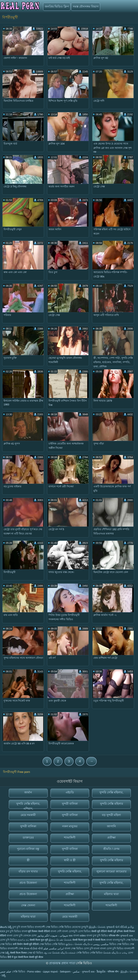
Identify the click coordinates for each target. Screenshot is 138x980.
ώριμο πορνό (50, 972)
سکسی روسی (101, 944)
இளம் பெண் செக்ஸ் (60, 940)
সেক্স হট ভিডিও (35, 953)
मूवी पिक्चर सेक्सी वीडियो (39, 931)
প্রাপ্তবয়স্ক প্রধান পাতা (63, 963)
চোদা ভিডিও (85, 931)
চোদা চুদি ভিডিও (8, 940)
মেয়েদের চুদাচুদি (80, 927)
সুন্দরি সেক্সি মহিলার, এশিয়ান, (28, 805)
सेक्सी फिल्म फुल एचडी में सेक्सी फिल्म (89, 940)
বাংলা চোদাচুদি (70, 931)
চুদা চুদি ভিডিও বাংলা (17, 931)
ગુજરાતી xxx (126, 936)
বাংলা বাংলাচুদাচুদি (116, 940)
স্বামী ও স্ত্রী (70, 860)
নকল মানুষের (70, 826)
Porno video (34, 972)
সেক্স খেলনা (28, 905)
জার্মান (28, 792)
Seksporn (65, 972)
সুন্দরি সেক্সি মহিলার (111, 804)
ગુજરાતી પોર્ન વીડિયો (117, 927)
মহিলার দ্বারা (111, 894)
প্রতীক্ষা (111, 838)
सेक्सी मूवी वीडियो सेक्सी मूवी (104, 931)
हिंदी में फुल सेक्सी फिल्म (18, 957)
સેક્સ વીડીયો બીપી (33, 948)
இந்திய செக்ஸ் (97, 927)
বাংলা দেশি (56, 931)
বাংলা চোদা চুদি (15, 936)
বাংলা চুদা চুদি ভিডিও (97, 936)
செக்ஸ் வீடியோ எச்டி (115, 953)
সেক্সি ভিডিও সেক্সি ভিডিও (90, 953)
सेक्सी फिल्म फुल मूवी (39, 940)
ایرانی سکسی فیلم (54, 948)
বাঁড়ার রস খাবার (28, 871)
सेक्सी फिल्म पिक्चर (19, 953)
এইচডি (70, 792)
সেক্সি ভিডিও (65, 927)
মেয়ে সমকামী (28, 815)
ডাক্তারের (28, 838)
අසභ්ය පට (24, 940)
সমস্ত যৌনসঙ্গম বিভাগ (86, 7)
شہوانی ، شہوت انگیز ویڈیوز (53, 936)
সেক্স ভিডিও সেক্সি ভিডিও (52, 944)
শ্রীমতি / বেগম (111, 849)
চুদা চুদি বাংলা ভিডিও (23, 927)
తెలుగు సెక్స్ (6, 927)
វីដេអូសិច (101, 972)
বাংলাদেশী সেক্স (16, 948)
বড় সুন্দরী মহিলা (111, 815)
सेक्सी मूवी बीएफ (36, 957)
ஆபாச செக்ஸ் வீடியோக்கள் (60, 953)
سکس (76, 972)
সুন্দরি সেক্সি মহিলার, (111, 792)
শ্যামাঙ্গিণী (70, 838)
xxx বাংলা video (78, 936)
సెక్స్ (7, 953)
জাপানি (111, 826)
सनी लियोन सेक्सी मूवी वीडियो (26, 944)
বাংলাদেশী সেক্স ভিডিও (47, 927)
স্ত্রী (28, 860)
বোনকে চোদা (30, 936)
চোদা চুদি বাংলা (92, 948)
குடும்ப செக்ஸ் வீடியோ (79, 944)
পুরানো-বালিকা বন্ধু (28, 849)
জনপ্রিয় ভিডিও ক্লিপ (57, 7)
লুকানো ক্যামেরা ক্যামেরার (111, 871)
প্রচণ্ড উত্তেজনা (28, 883)
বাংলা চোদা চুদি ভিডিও (112, 948)
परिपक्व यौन (114, 936)
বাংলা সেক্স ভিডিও (74, 948)
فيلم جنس (5, 972)
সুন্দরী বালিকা (70, 804)
